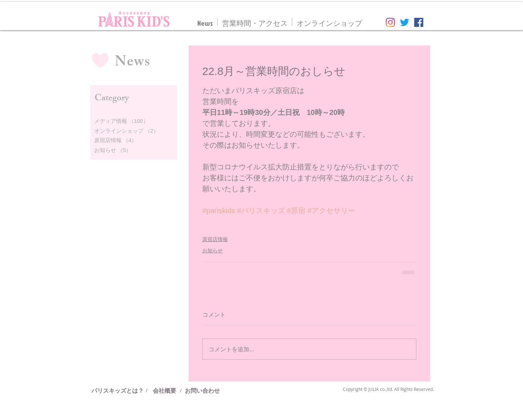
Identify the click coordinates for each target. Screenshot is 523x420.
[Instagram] (390, 22)
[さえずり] (405, 22)
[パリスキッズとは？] (120, 391)
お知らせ (213, 251)
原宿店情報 (215, 239)
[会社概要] (165, 391)
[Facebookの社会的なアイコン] (419, 22)
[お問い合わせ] (202, 391)
